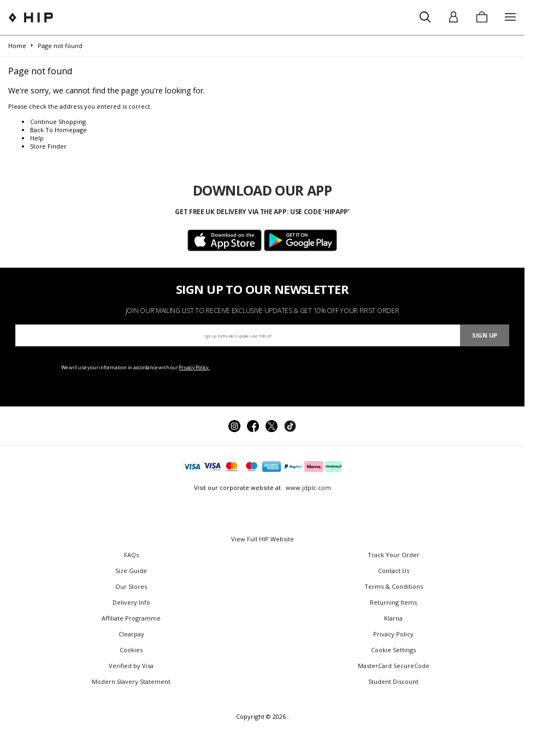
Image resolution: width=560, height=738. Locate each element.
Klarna (393, 618)
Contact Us (394, 571)
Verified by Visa (131, 666)
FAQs (131, 555)
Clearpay (131, 634)
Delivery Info (131, 602)
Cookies (131, 650)
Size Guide (131, 571)
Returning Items (393, 602)
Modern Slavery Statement (131, 681)
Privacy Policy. (194, 367)
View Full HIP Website (263, 539)
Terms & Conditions (394, 586)
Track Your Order (394, 555)
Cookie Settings (393, 650)
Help (37, 138)
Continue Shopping (58, 122)
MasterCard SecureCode (394, 666)
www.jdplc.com (308, 488)
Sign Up (485, 335)
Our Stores (131, 586)
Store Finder (48, 146)
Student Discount (393, 681)
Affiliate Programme (131, 618)
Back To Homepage (58, 130)
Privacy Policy (393, 634)
